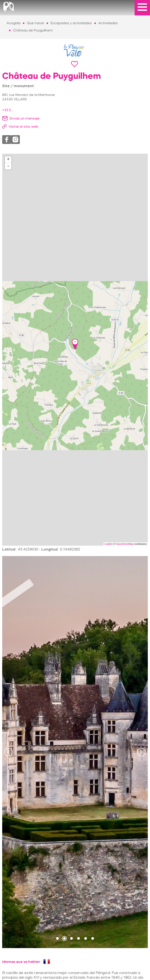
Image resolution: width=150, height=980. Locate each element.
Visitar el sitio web (23, 127)
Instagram (15, 140)
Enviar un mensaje (25, 119)
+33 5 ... (8, 110)
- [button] (8, 166)
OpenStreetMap (125, 544)
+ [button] (8, 160)
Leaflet (108, 544)
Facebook (7, 140)
